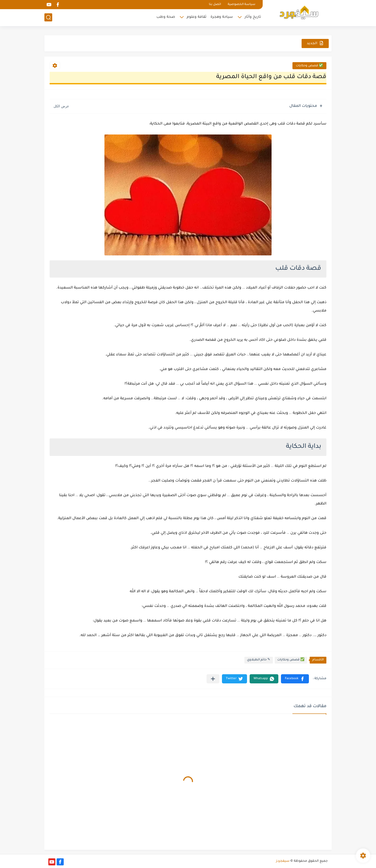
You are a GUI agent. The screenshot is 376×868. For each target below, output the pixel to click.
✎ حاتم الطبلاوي (259, 660)
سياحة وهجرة (222, 17)
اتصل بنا (215, 5)
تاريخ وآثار (253, 17)
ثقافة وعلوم (197, 17)
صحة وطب (166, 17)
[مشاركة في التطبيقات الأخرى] (213, 679)
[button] (295, 679)
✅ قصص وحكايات (309, 66)
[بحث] (48, 17)
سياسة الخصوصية (242, 5)
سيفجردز (283, 861)
